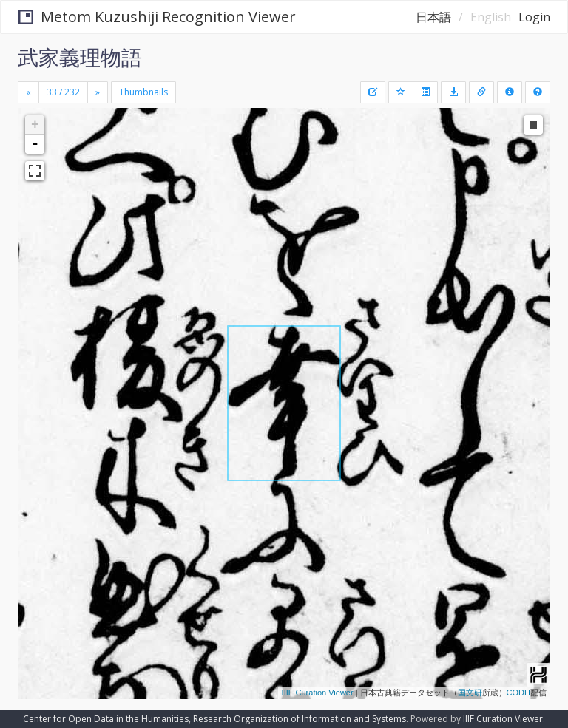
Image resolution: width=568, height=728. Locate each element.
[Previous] (28, 92)
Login (534, 17)
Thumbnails (143, 92)
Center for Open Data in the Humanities (106, 719)
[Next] (98, 92)
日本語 (433, 17)
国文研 (470, 693)
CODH (518, 693)
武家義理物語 (80, 57)
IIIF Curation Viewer (318, 693)
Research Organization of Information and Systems (300, 719)
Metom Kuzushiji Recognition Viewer (157, 17)
